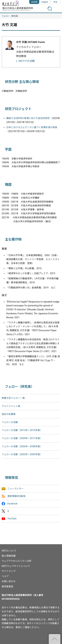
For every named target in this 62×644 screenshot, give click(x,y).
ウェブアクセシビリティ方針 (17, 561)
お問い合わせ (9, 581)
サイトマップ (9, 571)
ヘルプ (5, 576)
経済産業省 (7, 586)
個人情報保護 (9, 556)
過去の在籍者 (9, 414)
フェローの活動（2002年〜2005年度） (22, 454)
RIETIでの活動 (27, 61)
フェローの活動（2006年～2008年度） (22, 446)
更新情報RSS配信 (16, 496)
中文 (55, 2)
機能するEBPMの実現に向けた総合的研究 (28, 118)
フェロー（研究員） (11, 16)
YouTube (12, 519)
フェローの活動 (10, 422)
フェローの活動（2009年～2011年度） (22, 438)
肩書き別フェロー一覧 (13, 398)
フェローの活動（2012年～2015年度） (22, 430)
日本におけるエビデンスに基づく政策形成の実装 (32, 127)
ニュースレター (15, 489)
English (45, 2)
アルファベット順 (11, 406)
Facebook (12, 504)
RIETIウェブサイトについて (16, 566)
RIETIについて (9, 551)
